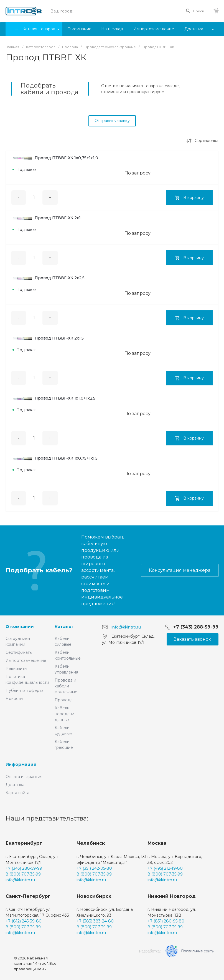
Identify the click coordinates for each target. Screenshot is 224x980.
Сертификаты (19, 652)
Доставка (15, 785)
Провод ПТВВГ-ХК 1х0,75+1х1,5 (55, 458)
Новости (14, 699)
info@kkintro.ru (126, 627)
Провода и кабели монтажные (66, 686)
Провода (64, 700)
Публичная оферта (25, 690)
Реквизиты (16, 669)
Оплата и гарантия (24, 777)
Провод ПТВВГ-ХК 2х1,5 (48, 338)
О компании (20, 626)
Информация (21, 764)
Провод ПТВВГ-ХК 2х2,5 (49, 278)
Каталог (64, 626)
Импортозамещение (26, 660)
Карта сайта (17, 793)
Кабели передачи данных (64, 714)
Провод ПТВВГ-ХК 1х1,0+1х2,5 (54, 398)
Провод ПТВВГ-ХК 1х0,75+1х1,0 (55, 158)
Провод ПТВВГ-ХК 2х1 (47, 218)
